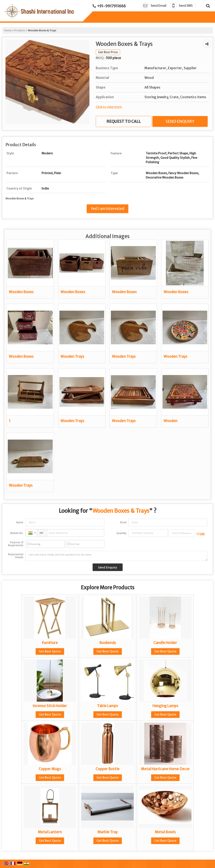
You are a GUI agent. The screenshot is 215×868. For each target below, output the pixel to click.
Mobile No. (17, 533)
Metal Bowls (165, 832)
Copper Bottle (107, 769)
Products (20, 30)
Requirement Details (16, 556)
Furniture (50, 643)
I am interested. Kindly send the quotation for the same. (116, 556)
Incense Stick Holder (50, 706)
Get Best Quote (50, 651)
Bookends (108, 643)
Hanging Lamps (165, 706)
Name (20, 522)
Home (8, 30)
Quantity (121, 533)
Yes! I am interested (107, 209)
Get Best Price (108, 52)
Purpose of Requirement (16, 544)
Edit (201, 534)
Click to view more (109, 107)
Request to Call (124, 121)
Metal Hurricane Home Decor (165, 769)
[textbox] (182, 533)
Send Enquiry (180, 121)
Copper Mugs (50, 769)
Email (123, 522)
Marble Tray (107, 832)
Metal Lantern (50, 832)
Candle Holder (165, 643)
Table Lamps (107, 706)
